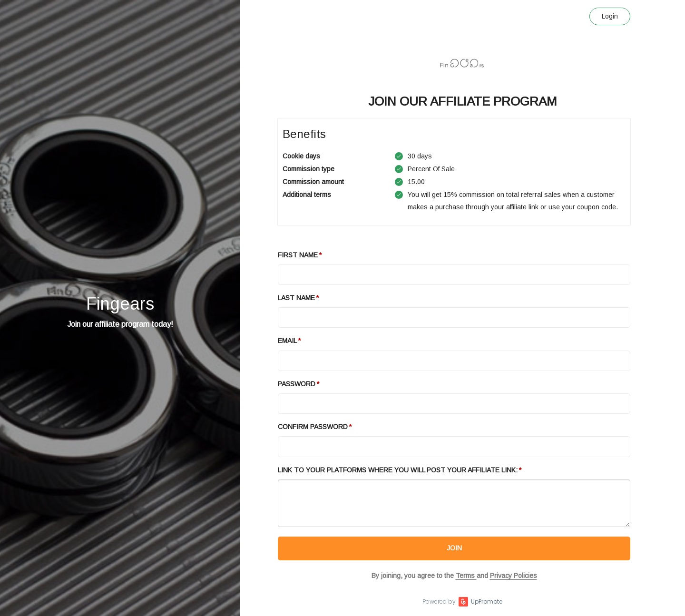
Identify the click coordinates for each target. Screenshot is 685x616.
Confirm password (313, 427)
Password (297, 384)
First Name (298, 255)
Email (287, 341)
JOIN (454, 548)
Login (610, 16)
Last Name (296, 298)
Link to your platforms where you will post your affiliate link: (398, 470)
